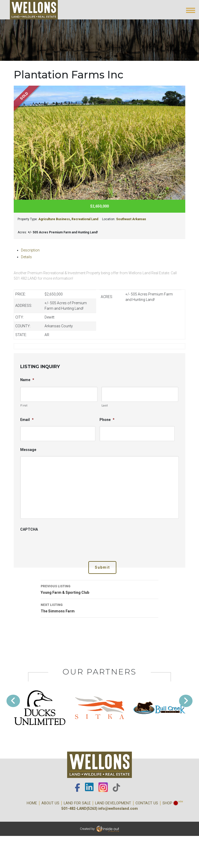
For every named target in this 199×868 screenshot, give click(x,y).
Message (28, 450)
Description (30, 250)
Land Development (113, 803)
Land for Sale (77, 803)
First (24, 405)
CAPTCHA (29, 529)
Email (27, 420)
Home (32, 803)
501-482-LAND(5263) (79, 808)
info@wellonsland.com (118, 808)
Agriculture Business (54, 219)
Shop (167, 803)
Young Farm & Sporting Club (99, 589)
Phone (107, 420)
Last (105, 405)
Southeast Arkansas (131, 219)
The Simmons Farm (99, 607)
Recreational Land (85, 219)
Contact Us (147, 803)
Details (26, 257)
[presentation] (60, 546)
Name (27, 380)
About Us (50, 803)
